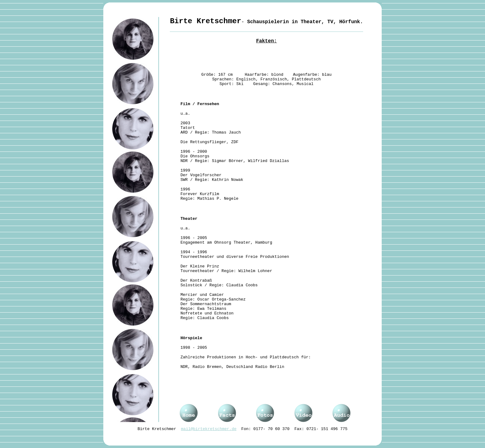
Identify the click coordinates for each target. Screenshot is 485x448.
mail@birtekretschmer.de (209, 429)
